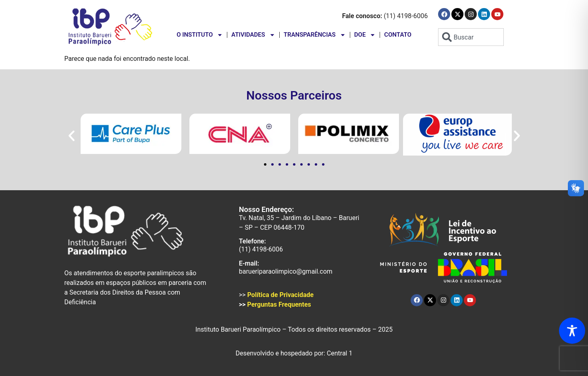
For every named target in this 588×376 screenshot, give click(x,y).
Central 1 (340, 353)
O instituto (200, 35)
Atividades (253, 35)
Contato (398, 35)
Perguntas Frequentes (279, 304)
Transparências (315, 35)
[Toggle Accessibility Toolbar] (572, 331)
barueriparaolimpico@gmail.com (286, 271)
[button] (72, 136)
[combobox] (471, 37)
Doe (365, 35)
